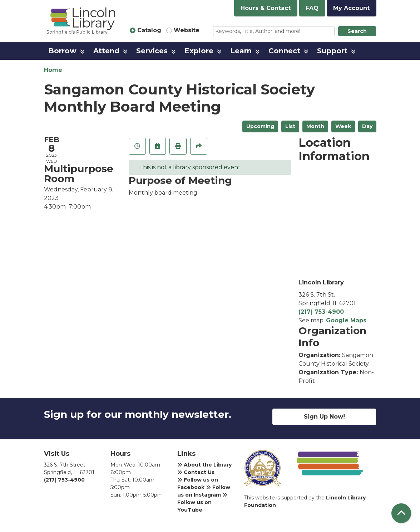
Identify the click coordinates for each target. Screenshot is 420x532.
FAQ (312, 8)
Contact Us (196, 472)
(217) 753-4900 (321, 312)
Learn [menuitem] (241, 51)
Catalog (149, 30)
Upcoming (260, 126)
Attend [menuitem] (106, 51)
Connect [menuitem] (284, 51)
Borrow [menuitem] (62, 51)
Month (315, 126)
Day (367, 126)
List (290, 126)
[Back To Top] (401, 513)
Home (53, 70)
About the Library (204, 465)
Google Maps (346, 320)
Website (187, 30)
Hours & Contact (266, 8)
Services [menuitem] (152, 51)
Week (343, 126)
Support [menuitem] (332, 51)
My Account (351, 8)
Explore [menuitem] (199, 51)
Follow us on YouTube (202, 503)
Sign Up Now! (324, 417)
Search (357, 31)
